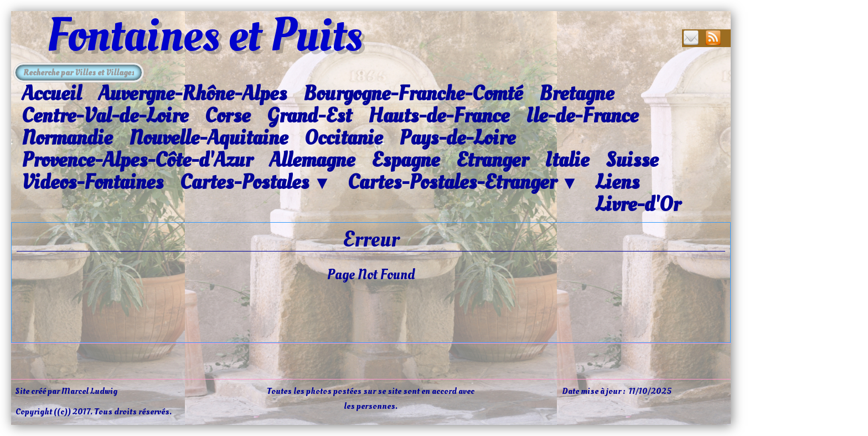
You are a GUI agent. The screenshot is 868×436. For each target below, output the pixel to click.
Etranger (492, 160)
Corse (228, 116)
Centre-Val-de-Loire (105, 116)
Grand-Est (309, 116)
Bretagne (577, 94)
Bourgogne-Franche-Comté (413, 94)
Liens (617, 182)
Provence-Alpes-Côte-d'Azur (137, 160)
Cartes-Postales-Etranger (463, 183)
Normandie (67, 138)
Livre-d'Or (638, 204)
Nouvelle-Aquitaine (208, 138)
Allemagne (312, 160)
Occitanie (343, 138)
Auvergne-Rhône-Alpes (192, 94)
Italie (567, 160)
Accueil (51, 94)
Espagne (405, 160)
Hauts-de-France (439, 116)
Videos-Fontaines (92, 182)
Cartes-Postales (255, 183)
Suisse (632, 160)
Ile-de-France (582, 116)
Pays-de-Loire (457, 138)
